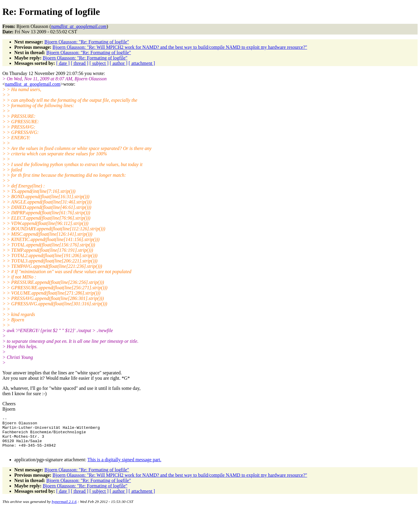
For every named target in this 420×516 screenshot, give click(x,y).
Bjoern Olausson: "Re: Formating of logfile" (87, 42)
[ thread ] (80, 63)
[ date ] (63, 63)
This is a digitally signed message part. (124, 467)
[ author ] (119, 63)
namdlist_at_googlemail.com (33, 84)
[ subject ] (99, 63)
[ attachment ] (142, 63)
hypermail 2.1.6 (64, 509)
